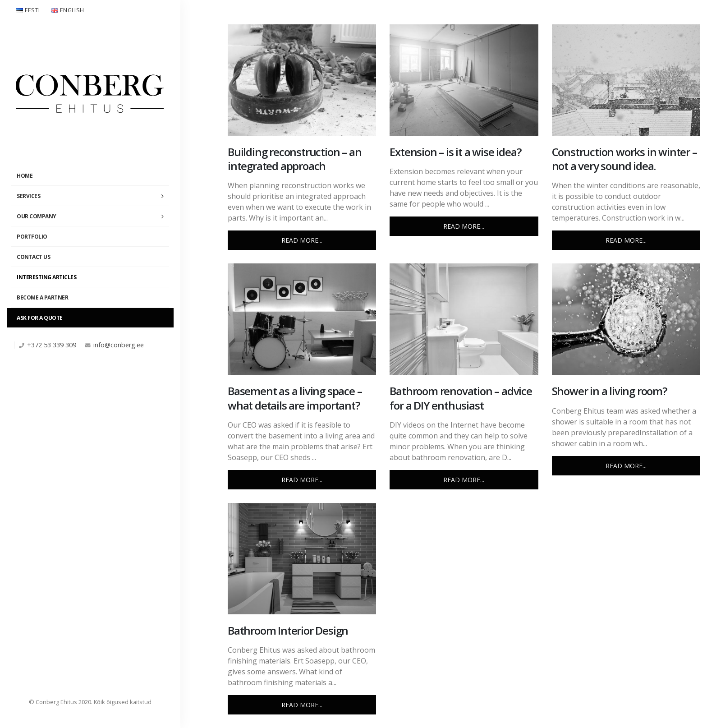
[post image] (302, 80)
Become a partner (42, 297)
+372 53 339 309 (52, 345)
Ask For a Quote (40, 318)
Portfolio (32, 237)
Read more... (302, 240)
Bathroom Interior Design (288, 630)
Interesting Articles (46, 277)
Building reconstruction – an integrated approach (294, 159)
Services (28, 196)
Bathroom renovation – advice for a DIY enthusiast (461, 398)
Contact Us (33, 257)
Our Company (37, 216)
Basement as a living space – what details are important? (295, 398)
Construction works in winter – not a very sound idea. (624, 159)
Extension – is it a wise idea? (455, 152)
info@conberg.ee (119, 345)
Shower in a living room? (609, 391)
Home (25, 176)
